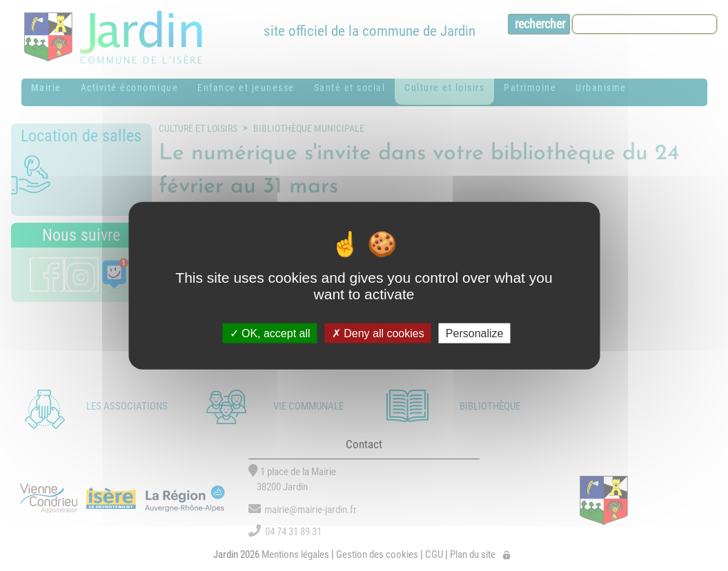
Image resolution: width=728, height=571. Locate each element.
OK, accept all (270, 333)
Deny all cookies (378, 333)
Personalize (475, 333)
